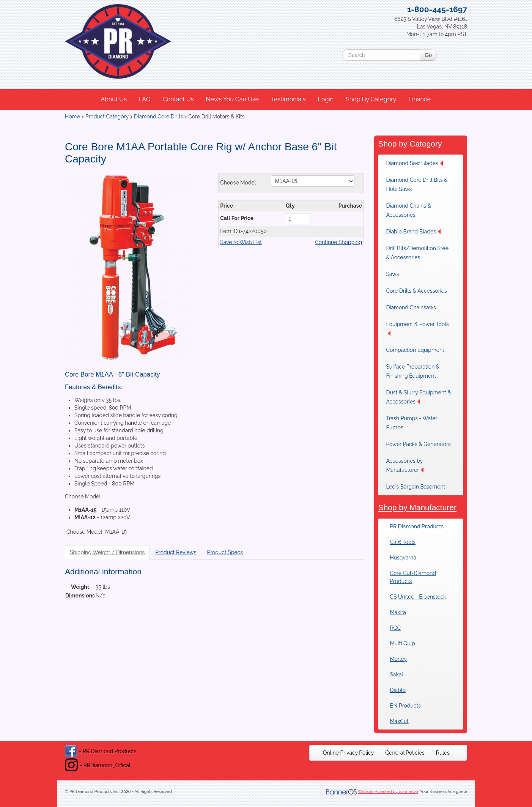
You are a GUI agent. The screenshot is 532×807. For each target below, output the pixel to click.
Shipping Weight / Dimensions (107, 552)
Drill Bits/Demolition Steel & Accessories (418, 253)
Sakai (396, 675)
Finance (419, 99)
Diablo (397, 690)
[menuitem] (114, 99)
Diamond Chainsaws (411, 307)
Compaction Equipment (415, 350)
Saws (392, 274)
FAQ (145, 99)
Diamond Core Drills (158, 117)
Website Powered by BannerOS (388, 792)
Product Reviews (176, 552)
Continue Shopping (338, 242)
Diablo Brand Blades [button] (413, 232)
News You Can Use (232, 99)
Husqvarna (403, 558)
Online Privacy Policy (348, 753)
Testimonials (288, 99)
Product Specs (225, 552)
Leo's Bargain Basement (416, 487)
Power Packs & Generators (418, 444)
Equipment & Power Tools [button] (417, 329)
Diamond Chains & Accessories (408, 210)
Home (72, 117)
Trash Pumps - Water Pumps (412, 423)
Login (326, 99)
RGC (395, 628)
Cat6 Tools (403, 542)
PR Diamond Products (417, 526)
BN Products (405, 706)
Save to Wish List (241, 242)
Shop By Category (371, 99)
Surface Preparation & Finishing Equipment (413, 371)
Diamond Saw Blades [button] (414, 163)
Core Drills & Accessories (416, 291)
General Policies (405, 753)
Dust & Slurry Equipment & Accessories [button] (418, 397)
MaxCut (399, 721)
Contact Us (178, 99)
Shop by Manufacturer (417, 507)
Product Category (107, 117)
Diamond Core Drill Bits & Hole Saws (417, 184)
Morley (398, 659)
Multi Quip (402, 643)
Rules (443, 753)
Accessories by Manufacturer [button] (405, 465)
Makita (398, 612)
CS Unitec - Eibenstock (418, 597)
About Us (114, 99)
